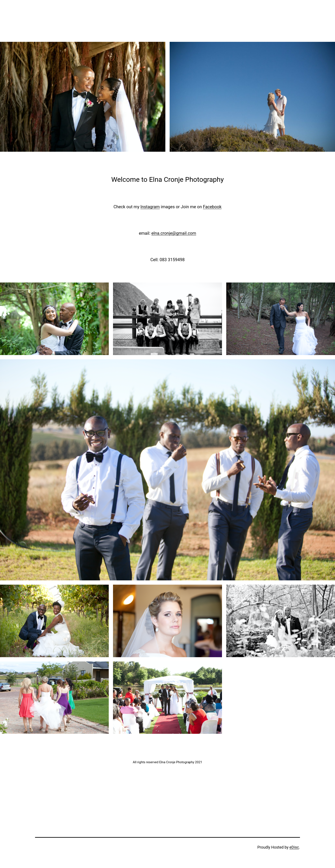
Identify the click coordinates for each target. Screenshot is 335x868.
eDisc (294, 847)
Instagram (150, 207)
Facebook (212, 207)
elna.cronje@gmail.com (174, 233)
